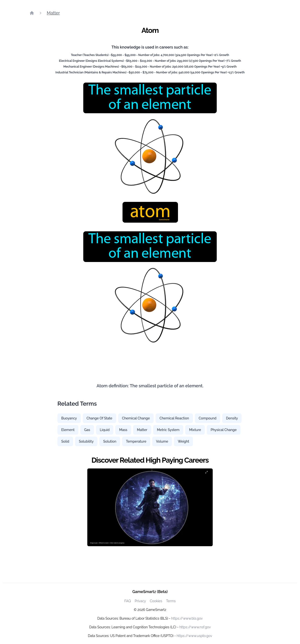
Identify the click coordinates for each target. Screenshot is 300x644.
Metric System (168, 430)
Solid (65, 441)
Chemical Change (136, 418)
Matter (53, 13)
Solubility (86, 441)
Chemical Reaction (174, 418)
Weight (183, 441)
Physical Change (224, 430)
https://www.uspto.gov (194, 636)
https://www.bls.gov (187, 618)
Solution (110, 441)
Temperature (136, 441)
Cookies (156, 601)
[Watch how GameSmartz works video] (150, 507)
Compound (208, 418)
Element (68, 430)
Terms (171, 601)
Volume (162, 441)
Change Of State (99, 418)
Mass (123, 430)
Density (232, 418)
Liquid (105, 430)
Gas (87, 430)
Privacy (140, 601)
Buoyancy (69, 418)
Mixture (195, 430)
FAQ (127, 601)
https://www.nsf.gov (195, 627)
